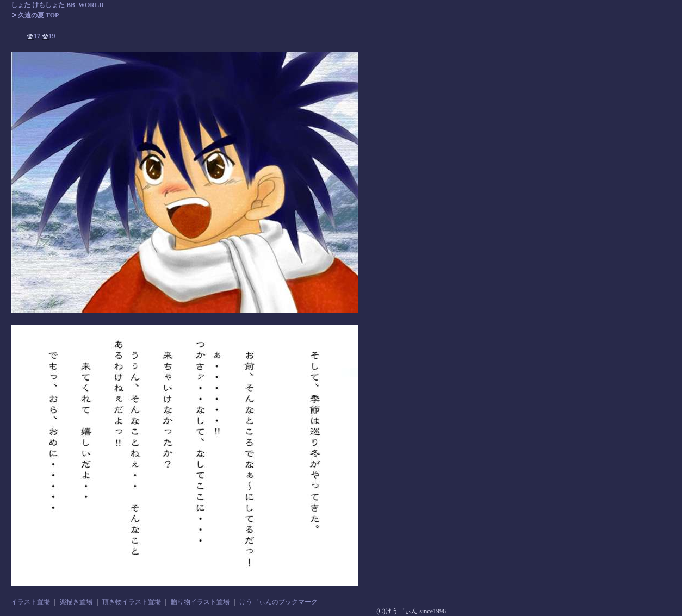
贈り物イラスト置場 (200, 602)
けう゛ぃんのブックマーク (278, 602)
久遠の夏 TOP (35, 15)
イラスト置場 (30, 602)
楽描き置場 (76, 602)
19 (49, 36)
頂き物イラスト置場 (132, 602)
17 (34, 36)
